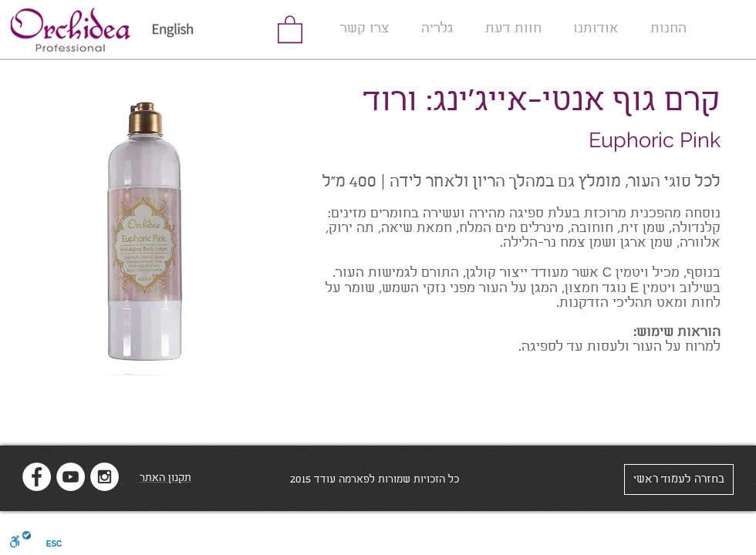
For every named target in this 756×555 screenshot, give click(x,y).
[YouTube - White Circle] (71, 477)
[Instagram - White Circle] (105, 477)
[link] (290, 29)
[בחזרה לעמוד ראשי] (679, 479)
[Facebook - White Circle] (37, 477)
